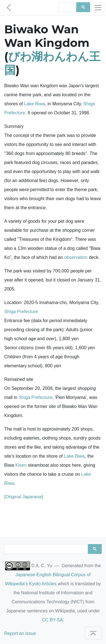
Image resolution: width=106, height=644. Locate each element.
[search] (67, 7)
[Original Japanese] (24, 497)
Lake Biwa (34, 104)
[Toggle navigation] (98, 7)
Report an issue (20, 633)
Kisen (21, 465)
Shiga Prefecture (21, 312)
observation (76, 257)
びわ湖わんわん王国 (52, 63)
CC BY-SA (52, 620)
